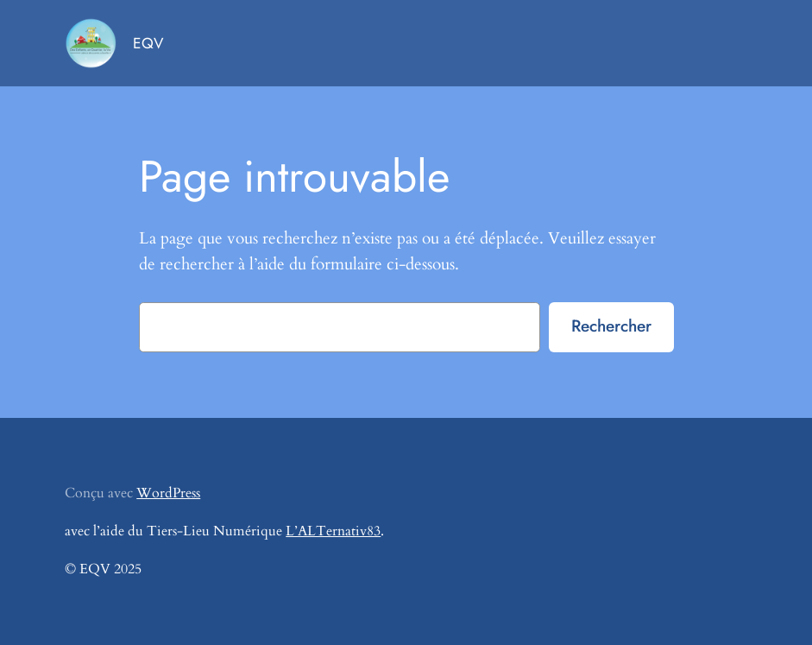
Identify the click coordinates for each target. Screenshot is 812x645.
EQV (148, 43)
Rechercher (611, 326)
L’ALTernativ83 (333, 531)
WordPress (168, 493)
